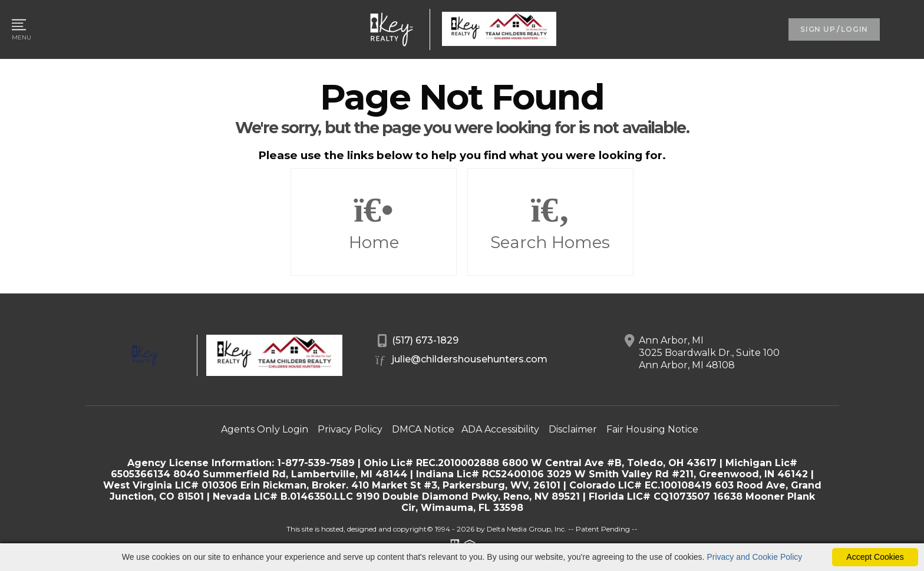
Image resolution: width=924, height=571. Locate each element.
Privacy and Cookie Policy (754, 557)
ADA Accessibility (500, 429)
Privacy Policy (350, 429)
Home (374, 222)
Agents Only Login (265, 429)
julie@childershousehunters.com (462, 360)
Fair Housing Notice (652, 429)
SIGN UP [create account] (818, 29)
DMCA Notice (423, 429)
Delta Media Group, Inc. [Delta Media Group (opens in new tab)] (527, 529)
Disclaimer (573, 429)
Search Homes (550, 222)
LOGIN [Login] (854, 29)
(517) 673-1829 (417, 341)
